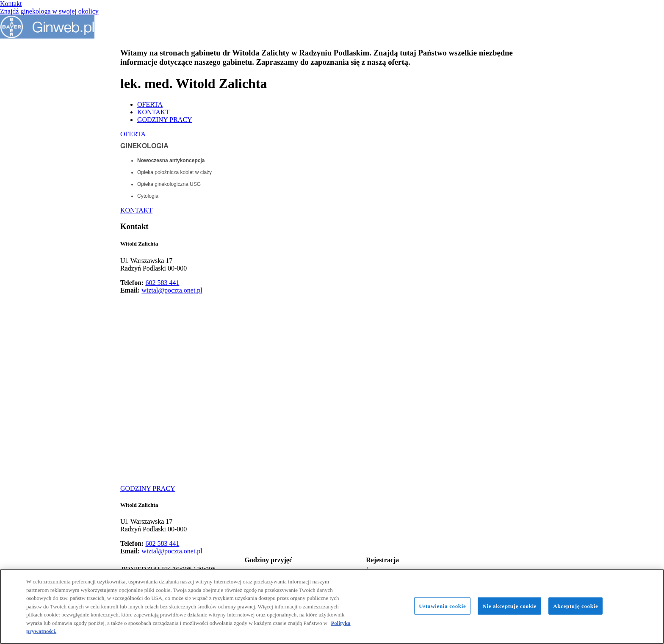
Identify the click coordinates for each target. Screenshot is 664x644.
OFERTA (150, 104)
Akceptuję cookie (575, 606)
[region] (332, 607)
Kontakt (11, 4)
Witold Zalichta (139, 244)
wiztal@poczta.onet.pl (172, 290)
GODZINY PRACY (165, 120)
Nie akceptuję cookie (509, 606)
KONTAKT (153, 112)
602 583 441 (162, 283)
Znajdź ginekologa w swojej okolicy (49, 11)
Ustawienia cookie (442, 606)
